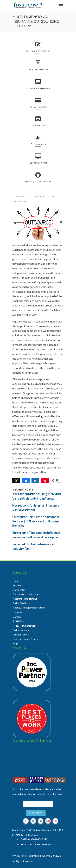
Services (17, 585)
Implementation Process (26, 639)
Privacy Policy (20, 856)
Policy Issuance (21, 630)
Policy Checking (21, 603)
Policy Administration (24, 626)
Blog (15, 643)
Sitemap (33, 856)
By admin (40, 196)
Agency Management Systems (29, 608)
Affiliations (19, 621)
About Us (18, 612)
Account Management (25, 599)
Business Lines (21, 635)
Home (16, 581)
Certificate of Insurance (26, 594)
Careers (17, 617)
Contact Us (19, 590)
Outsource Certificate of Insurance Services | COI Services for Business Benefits (36, 521)
